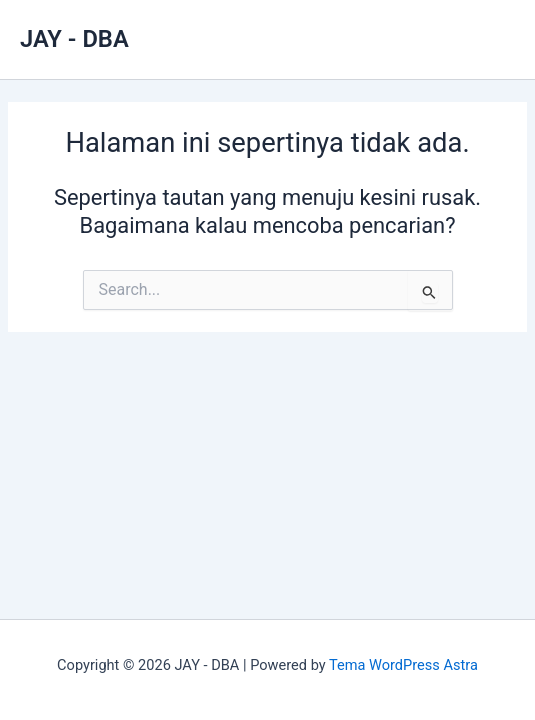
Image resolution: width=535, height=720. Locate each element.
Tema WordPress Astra (403, 665)
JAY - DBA (74, 39)
